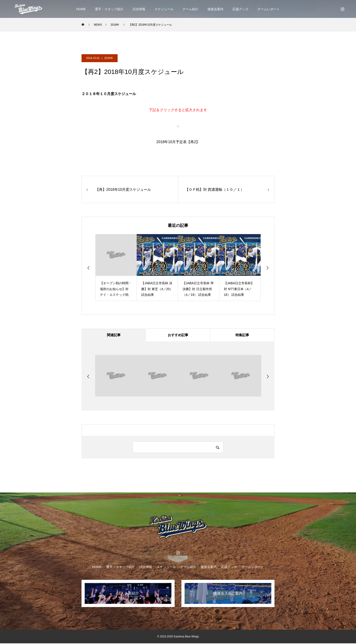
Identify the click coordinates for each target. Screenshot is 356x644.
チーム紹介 (190, 9)
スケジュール (164, 9)
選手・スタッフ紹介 (109, 9)
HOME (81, 9)
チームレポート (269, 9)
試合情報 (139, 9)
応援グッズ (240, 9)
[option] (116, 268)
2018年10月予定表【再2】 (178, 142)
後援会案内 (215, 9)
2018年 (109, 58)
